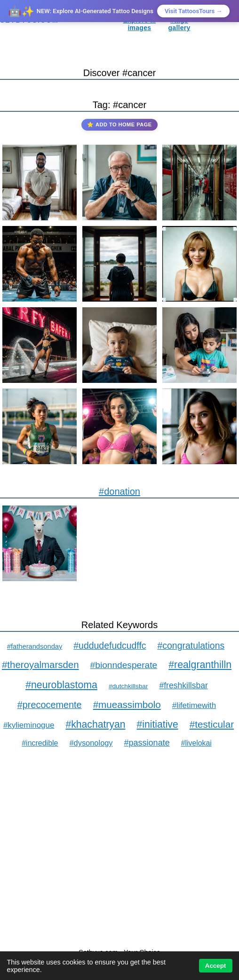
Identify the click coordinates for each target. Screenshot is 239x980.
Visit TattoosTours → (193, 11)
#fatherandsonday (35, 646)
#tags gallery (179, 24)
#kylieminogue (29, 725)
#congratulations (191, 646)
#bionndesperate (124, 665)
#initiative (157, 724)
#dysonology (91, 743)
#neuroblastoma (61, 685)
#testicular (212, 724)
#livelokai (196, 743)
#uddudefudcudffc (110, 646)
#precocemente (50, 705)
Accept (215, 966)
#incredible (40, 743)
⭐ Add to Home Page (119, 124)
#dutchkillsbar (128, 686)
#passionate (147, 743)
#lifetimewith (194, 705)
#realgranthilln (200, 665)
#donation (119, 491)
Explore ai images (139, 24)
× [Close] (225, 11)
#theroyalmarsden (40, 665)
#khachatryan (95, 724)
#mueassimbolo (127, 704)
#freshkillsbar (183, 685)
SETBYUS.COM (29, 20)
